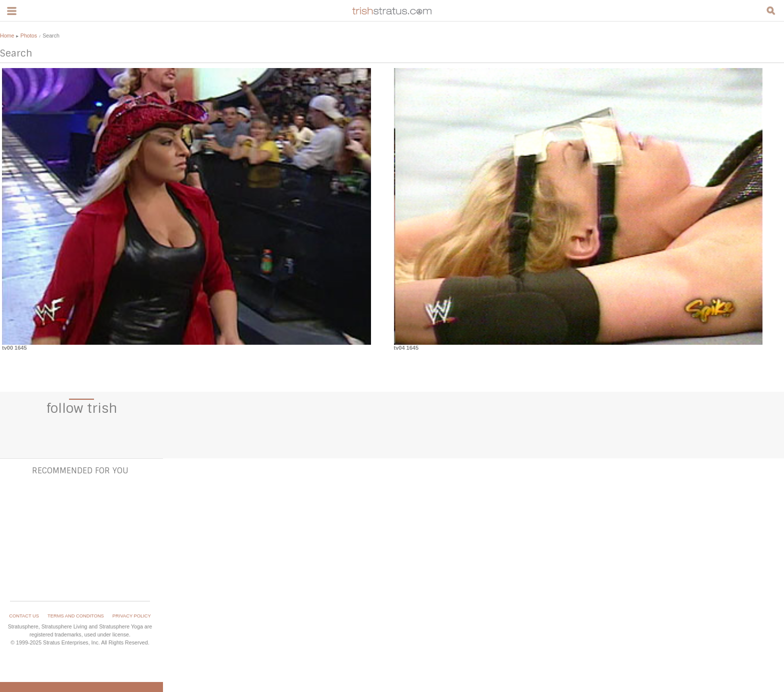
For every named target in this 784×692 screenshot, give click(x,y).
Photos (29, 36)
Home (7, 36)
